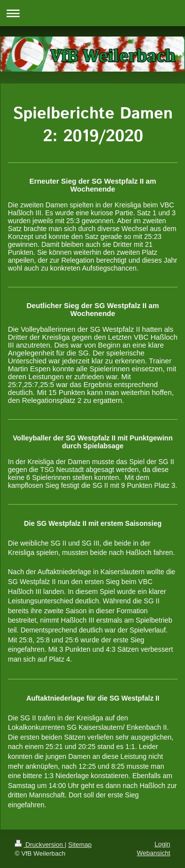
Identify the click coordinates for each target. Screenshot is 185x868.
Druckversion (40, 845)
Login (162, 844)
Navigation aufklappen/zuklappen (92, 13)
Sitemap (80, 845)
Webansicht (153, 853)
